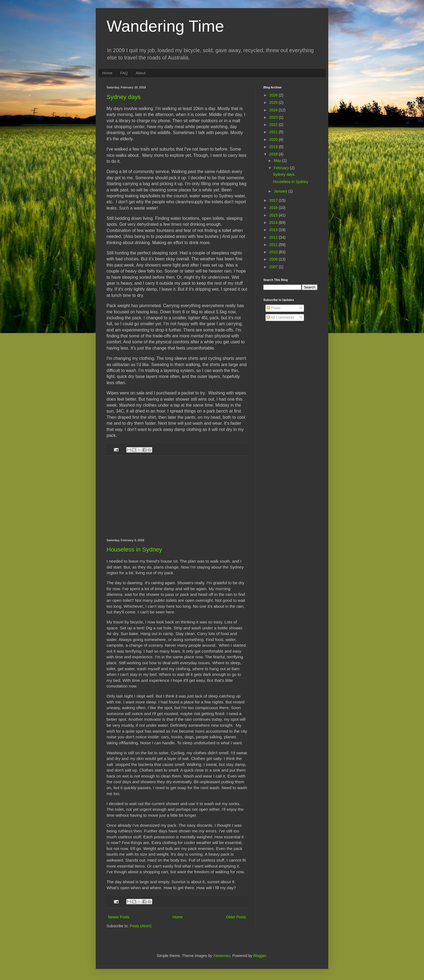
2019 (274, 147)
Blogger (260, 956)
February (282, 168)
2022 (274, 125)
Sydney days (124, 97)
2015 (274, 215)
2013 (274, 230)
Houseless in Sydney (134, 549)
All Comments (280, 317)
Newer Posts (119, 917)
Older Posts (236, 917)
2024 (274, 110)
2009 (274, 259)
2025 (274, 102)
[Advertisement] (177, 497)
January (281, 191)
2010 (274, 252)
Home (107, 73)
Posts (274, 308)
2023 (274, 117)
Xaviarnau (222, 956)
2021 (274, 132)
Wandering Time (165, 26)
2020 (274, 139)
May (278, 161)
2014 (274, 222)
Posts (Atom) (141, 926)
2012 (274, 237)
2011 (274, 245)
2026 (274, 95)
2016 (274, 208)
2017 (274, 200)
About (140, 73)
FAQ (124, 73)
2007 (274, 267)
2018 (274, 154)
